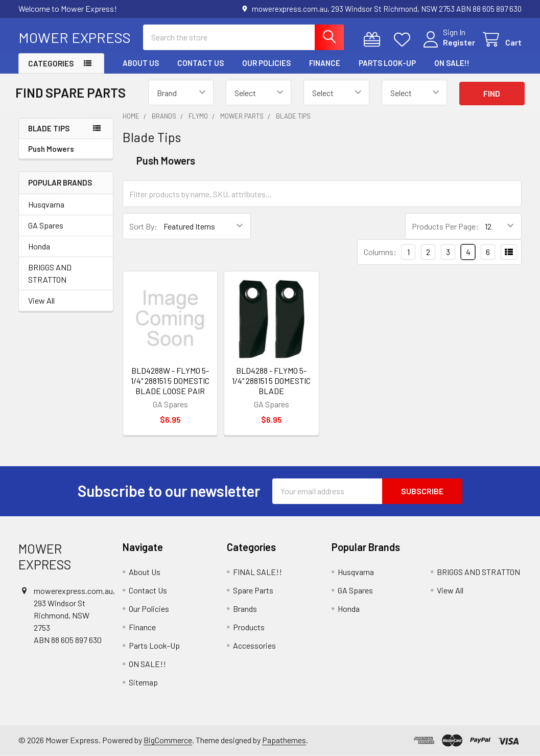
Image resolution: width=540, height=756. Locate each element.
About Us (141, 63)
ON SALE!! (452, 63)
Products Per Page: (445, 226)
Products (249, 627)
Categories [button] (51, 63)
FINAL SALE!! (257, 572)
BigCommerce (168, 740)
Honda (39, 246)
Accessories (254, 645)
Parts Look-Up (387, 63)
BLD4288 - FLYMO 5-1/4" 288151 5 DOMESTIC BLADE (271, 381)
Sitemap (143, 682)
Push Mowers (51, 149)
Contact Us (201, 63)
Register (459, 42)
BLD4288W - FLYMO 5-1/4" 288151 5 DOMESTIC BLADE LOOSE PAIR (170, 381)
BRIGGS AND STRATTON (50, 273)
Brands (245, 609)
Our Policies (266, 63)
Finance (325, 63)
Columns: (380, 252)
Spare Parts (253, 590)
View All (41, 300)
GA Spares (46, 225)
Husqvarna (46, 204)
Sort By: (143, 226)
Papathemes (284, 740)
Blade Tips (49, 128)
